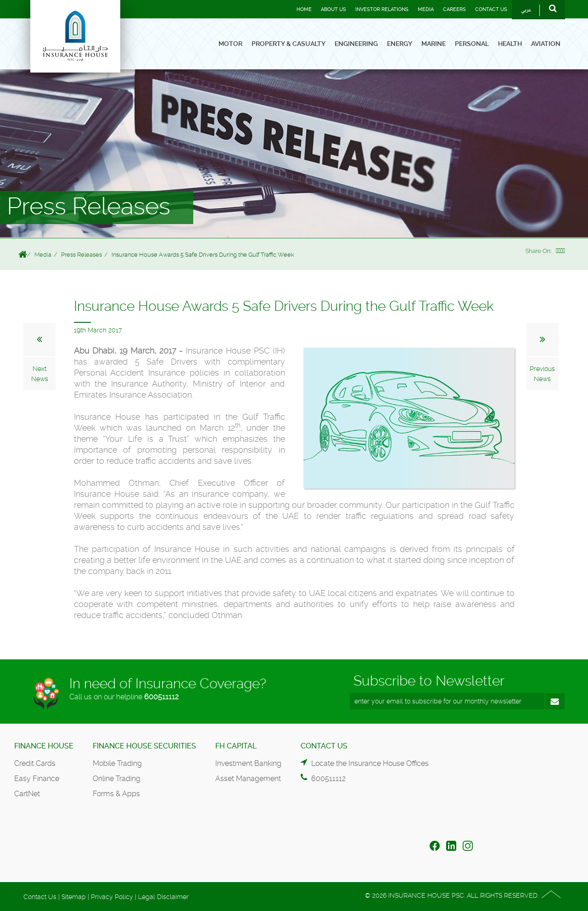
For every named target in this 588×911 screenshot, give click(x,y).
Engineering (356, 44)
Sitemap (74, 897)
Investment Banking (248, 763)
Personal (472, 44)
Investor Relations (382, 9)
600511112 (161, 697)
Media (426, 9)
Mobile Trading (117, 763)
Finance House (44, 746)
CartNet (27, 794)
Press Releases (81, 255)
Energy (400, 44)
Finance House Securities (144, 746)
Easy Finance (37, 779)
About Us (333, 9)
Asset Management (248, 779)
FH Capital (236, 746)
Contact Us (491, 9)
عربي (526, 10)
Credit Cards (35, 763)
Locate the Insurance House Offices (370, 763)
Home (304, 9)
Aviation (546, 44)
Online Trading (117, 779)
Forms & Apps (116, 794)
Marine (434, 44)
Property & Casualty (288, 44)
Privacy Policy (112, 897)
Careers (454, 9)
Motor (230, 44)
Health (510, 44)
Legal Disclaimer (163, 897)
